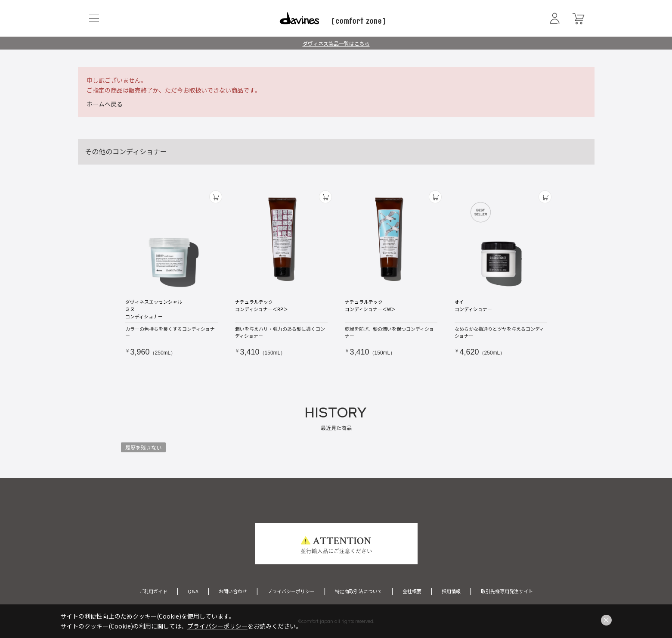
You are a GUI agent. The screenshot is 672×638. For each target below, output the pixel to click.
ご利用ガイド (153, 591)
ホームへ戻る (105, 104)
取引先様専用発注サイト (507, 591)
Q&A (193, 591)
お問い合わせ (233, 591)
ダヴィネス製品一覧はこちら (336, 43)
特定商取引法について (359, 591)
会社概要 (412, 591)
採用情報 (451, 591)
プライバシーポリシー (291, 591)
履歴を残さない (143, 447)
